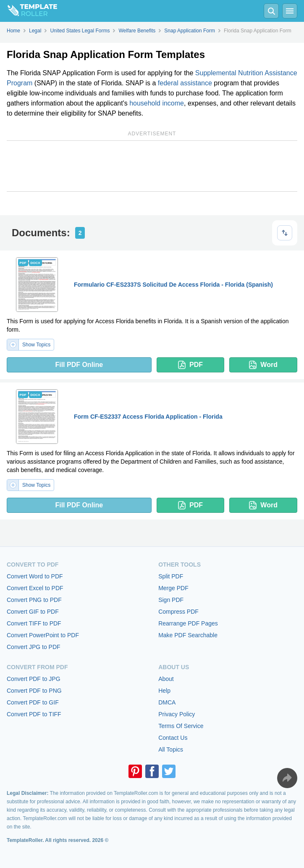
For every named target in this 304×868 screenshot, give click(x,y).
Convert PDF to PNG (34, 691)
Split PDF (171, 576)
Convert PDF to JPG (34, 679)
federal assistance (185, 83)
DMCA (167, 702)
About (166, 679)
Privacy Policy (177, 714)
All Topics (171, 749)
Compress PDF (178, 612)
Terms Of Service (181, 726)
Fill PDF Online (79, 365)
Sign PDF (171, 600)
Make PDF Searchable (188, 635)
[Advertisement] (152, 166)
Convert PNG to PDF (34, 600)
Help (164, 691)
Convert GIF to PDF (33, 612)
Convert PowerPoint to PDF (43, 635)
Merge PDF (173, 588)
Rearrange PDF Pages (188, 623)
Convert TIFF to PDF (34, 623)
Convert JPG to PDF (34, 647)
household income (157, 103)
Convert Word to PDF (35, 576)
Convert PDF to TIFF (34, 714)
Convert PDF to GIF (33, 702)
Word (263, 365)
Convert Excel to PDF (35, 588)
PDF (190, 365)
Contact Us (173, 738)
